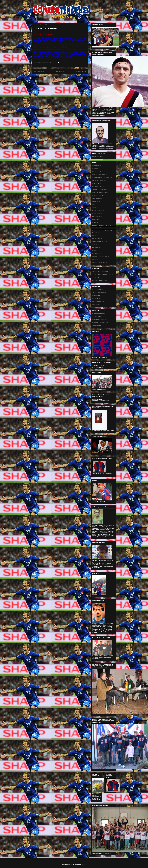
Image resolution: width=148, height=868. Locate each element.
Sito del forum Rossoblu (99, 292)
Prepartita (95, 169)
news (94, 204)
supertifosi (95, 219)
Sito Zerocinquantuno (98, 301)
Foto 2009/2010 (97, 186)
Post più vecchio (81, 71)
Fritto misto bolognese (99, 175)
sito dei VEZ (96, 277)
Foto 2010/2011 (97, 253)
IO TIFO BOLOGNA (98, 181)
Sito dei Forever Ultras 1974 (100, 271)
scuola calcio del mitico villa (100, 322)
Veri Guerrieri (96, 238)
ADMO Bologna (97, 325)
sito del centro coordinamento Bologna (103, 274)
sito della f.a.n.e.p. (97, 316)
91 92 (94, 244)
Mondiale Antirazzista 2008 (100, 256)
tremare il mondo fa (98, 289)
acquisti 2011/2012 (98, 195)
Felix (94, 250)
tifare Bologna (96, 295)
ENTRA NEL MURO (98, 157)
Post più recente (39, 71)
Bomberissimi (96, 216)
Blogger (84, 864)
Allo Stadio (95, 247)
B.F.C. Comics (96, 298)
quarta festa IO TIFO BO (99, 241)
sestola (94, 207)
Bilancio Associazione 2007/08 (101, 225)
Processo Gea (96, 213)
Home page (60, 71)
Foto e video (96, 172)
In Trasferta (96, 183)
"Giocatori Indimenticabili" (99, 189)
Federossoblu (96, 304)
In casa (94, 222)
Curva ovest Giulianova (99, 313)
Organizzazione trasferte (99, 192)
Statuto (94, 259)
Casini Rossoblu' (97, 228)
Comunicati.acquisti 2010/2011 (101, 178)
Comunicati (95, 166)
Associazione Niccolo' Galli (100, 319)
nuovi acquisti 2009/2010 (99, 198)
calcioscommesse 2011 (99, 262)
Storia (94, 236)
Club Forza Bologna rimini (100, 280)
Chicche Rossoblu (97, 210)
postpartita (95, 201)
